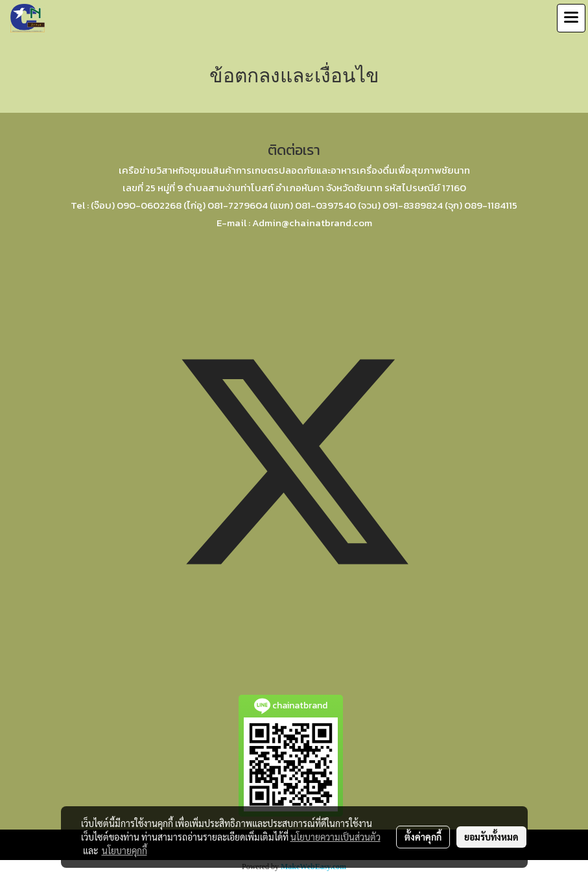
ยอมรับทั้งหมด (491, 837)
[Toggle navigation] (571, 18)
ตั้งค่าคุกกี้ (423, 837)
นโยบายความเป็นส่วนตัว (335, 837)
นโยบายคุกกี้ (124, 850)
